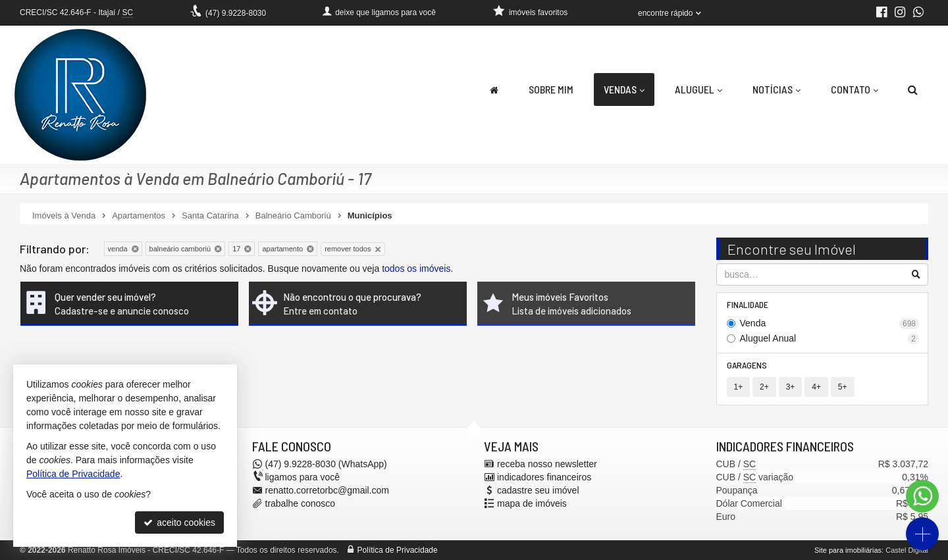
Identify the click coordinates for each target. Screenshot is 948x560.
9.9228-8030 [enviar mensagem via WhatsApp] (236, 13)
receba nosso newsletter (547, 464)
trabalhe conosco (301, 503)
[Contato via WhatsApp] (922, 496)
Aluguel (698, 89)
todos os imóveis (416, 268)
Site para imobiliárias (848, 550)
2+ (764, 387)
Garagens (747, 365)
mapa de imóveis (532, 503)
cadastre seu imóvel (538, 490)
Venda (830, 323)
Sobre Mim (551, 89)
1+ (739, 387)
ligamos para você (303, 477)
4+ (816, 387)
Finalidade (748, 304)
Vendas (624, 89)
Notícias (777, 89)
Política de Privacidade (398, 550)
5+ (843, 387)
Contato (855, 89)
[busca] (913, 89)
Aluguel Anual (830, 339)
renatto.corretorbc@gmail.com (328, 490)
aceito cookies (179, 522)
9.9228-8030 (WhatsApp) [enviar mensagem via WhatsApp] (326, 464)
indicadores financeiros (544, 477)
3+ (791, 387)
